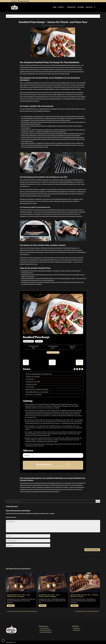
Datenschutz (77, 630)
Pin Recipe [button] (39, 341)
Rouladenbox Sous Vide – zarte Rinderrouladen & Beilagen (49, 596)
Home (55, 7)
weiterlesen (11, 606)
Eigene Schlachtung (46, 632)
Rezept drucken (28, 341)
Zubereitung (71, 7)
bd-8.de (14, 642)
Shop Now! (89, 7)
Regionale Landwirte (46, 630)
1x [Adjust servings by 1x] (75, 369)
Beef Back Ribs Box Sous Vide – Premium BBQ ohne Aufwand (84, 596)
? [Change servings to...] (82, 369)
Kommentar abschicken (92, 550)
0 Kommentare (60, 25)
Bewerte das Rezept (42, 466)
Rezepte (61, 7)
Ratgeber (81, 7)
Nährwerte (79, 362)
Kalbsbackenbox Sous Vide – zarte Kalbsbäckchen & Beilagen (18, 596)
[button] (81, 374)
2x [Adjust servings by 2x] (77, 369)
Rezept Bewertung (11, 517)
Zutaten (26, 362)
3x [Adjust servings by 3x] (80, 369)
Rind (54, 25)
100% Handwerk (45, 628)
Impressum (77, 628)
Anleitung (52, 362)
